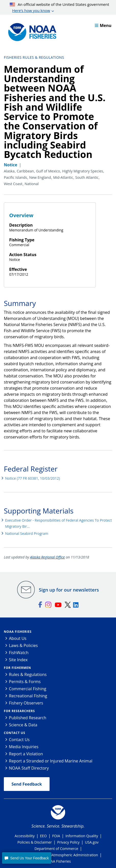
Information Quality (82, 836)
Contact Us (15, 733)
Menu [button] (103, 25)
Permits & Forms (25, 682)
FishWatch (19, 653)
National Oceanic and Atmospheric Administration (56, 855)
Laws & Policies (23, 645)
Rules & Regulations (28, 674)
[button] (27, 858)
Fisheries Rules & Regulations (34, 57)
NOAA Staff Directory (29, 768)
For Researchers (19, 711)
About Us (18, 638)
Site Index (18, 660)
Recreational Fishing (28, 696)
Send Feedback (27, 784)
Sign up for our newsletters (69, 590)
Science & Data (23, 725)
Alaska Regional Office (48, 557)
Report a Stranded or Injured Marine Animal (51, 761)
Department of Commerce (56, 849)
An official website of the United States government (60, 8)
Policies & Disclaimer (35, 842)
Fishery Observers (26, 703)
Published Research (28, 718)
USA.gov (92, 842)
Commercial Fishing (28, 689)
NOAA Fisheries (18, 632)
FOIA (56, 836)
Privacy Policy (68, 842)
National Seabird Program (27, 533)
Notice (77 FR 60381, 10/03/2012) (33, 478)
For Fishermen (17, 668)
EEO (43, 836)
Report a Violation (26, 754)
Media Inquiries (24, 747)
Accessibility (25, 836)
